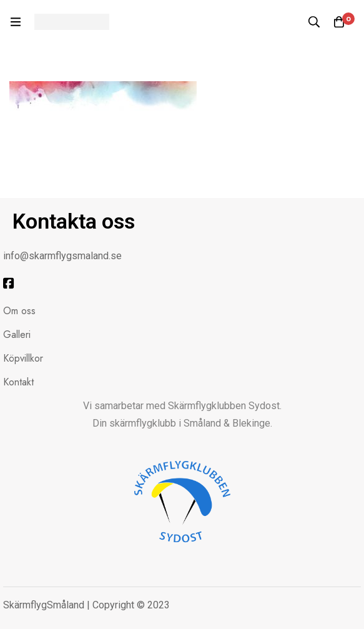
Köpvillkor (23, 358)
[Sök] (314, 22)
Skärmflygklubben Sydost (224, 406)
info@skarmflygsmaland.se (62, 256)
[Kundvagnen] (339, 22)
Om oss (19, 311)
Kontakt (18, 382)
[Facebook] (9, 284)
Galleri (17, 334)
